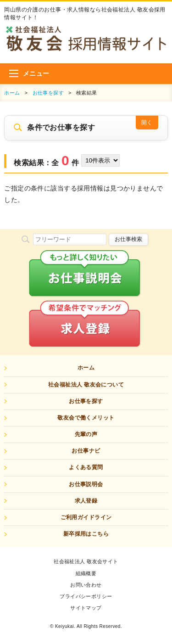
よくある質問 (86, 467)
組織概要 (86, 573)
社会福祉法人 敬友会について (86, 385)
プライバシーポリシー (86, 596)
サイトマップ (86, 608)
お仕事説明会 (86, 484)
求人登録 (86, 501)
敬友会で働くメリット (86, 418)
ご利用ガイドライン (86, 517)
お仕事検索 (128, 239)
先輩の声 (86, 434)
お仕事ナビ (86, 451)
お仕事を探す (48, 93)
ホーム (12, 93)
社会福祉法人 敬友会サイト (86, 561)
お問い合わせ (86, 585)
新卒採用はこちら (86, 534)
